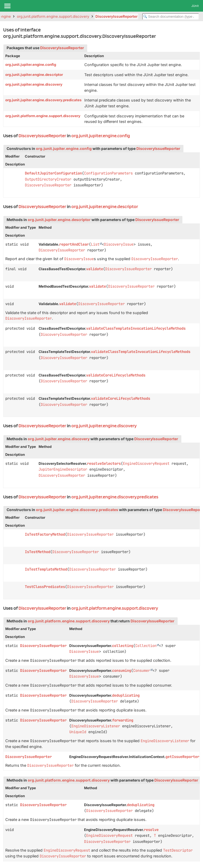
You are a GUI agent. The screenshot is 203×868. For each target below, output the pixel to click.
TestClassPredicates (45, 587)
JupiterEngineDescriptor (63, 469)
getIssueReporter (182, 757)
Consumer (142, 670)
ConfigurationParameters (108, 173)
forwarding (123, 720)
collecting (123, 646)
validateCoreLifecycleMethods (116, 375)
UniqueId (78, 732)
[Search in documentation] (171, 17)
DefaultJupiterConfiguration (53, 173)
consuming (122, 670)
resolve (151, 830)
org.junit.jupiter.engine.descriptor (34, 75)
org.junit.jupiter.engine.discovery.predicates (43, 100)
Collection (146, 646)
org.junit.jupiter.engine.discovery (34, 84)
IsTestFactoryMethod (45, 534)
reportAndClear (74, 244)
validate (95, 269)
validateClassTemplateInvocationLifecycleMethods (136, 328)
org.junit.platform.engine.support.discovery (53, 16)
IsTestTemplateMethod (46, 569)
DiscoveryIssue (119, 244)
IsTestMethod (38, 552)
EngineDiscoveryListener (96, 726)
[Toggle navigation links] (7, 6)
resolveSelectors (104, 463)
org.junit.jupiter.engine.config (31, 65)
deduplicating (126, 695)
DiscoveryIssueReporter (116, 16)
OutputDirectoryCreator (48, 179)
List (95, 244)
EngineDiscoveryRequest (146, 463)
